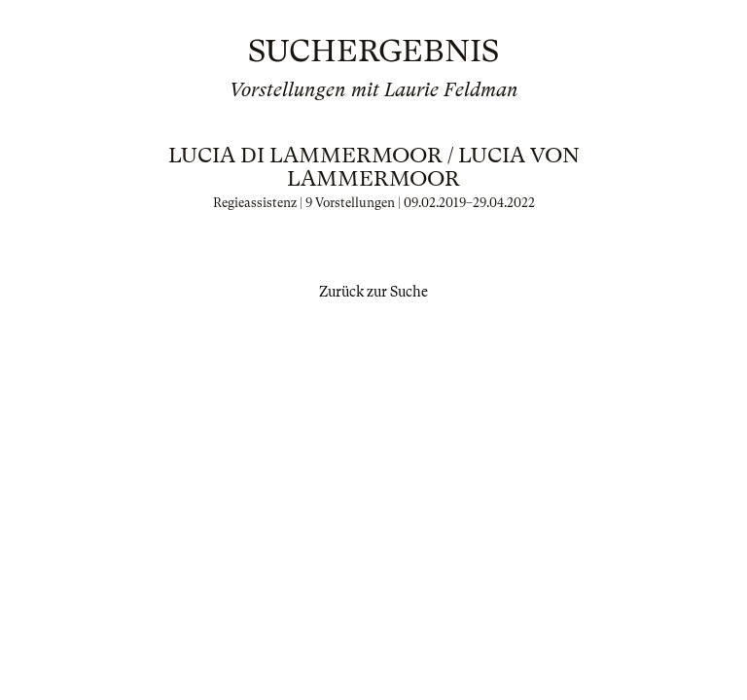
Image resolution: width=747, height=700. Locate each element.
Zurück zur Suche (373, 292)
